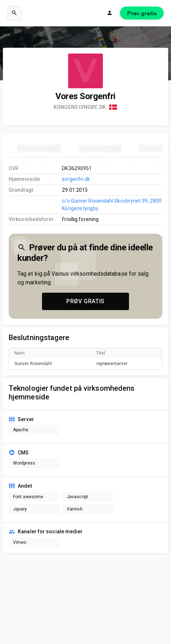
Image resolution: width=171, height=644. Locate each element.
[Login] (110, 13)
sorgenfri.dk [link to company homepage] (76, 179)
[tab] (39, 148)
